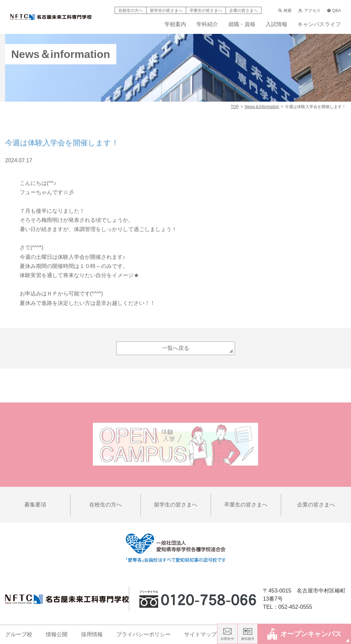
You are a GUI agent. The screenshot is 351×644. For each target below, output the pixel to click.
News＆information (262, 107)
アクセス (309, 11)
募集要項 (35, 505)
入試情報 (276, 24)
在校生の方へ (131, 11)
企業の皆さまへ (243, 11)
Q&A (334, 11)
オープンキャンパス (304, 634)
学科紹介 (207, 24)
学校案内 (175, 24)
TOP (235, 107)
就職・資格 (242, 24)
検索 (285, 11)
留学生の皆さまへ (166, 11)
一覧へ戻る (176, 348)
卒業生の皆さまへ (206, 11)
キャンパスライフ (319, 24)
